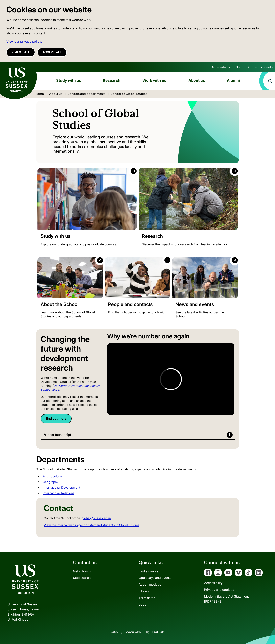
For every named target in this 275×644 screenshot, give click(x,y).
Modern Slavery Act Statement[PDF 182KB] (226, 599)
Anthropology (52, 476)
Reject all (21, 52)
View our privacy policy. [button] (24, 41)
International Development (61, 487)
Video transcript (57, 435)
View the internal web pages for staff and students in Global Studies (92, 525)
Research (112, 80)
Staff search (82, 578)
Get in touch (82, 571)
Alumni (233, 80)
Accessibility (221, 67)
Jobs (142, 604)
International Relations (59, 493)
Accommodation (151, 584)
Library (144, 591)
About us (197, 80)
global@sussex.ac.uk (97, 518)
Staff (239, 67)
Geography (51, 482)
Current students (260, 67)
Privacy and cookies (219, 590)
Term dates (147, 598)
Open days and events (155, 578)
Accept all (52, 52)
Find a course (149, 571)
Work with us (154, 80)
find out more (56, 418)
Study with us (69, 80)
